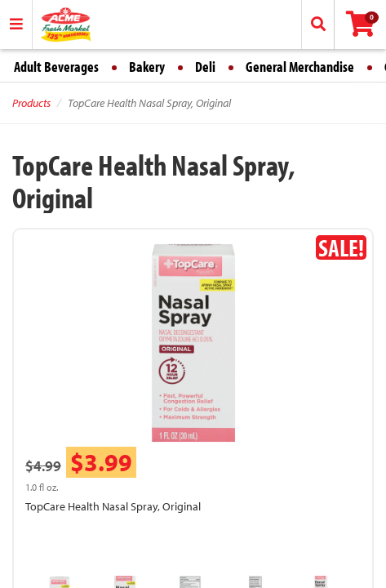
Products (31, 103)
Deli (205, 67)
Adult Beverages (56, 67)
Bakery (147, 67)
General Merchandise (300, 67)
